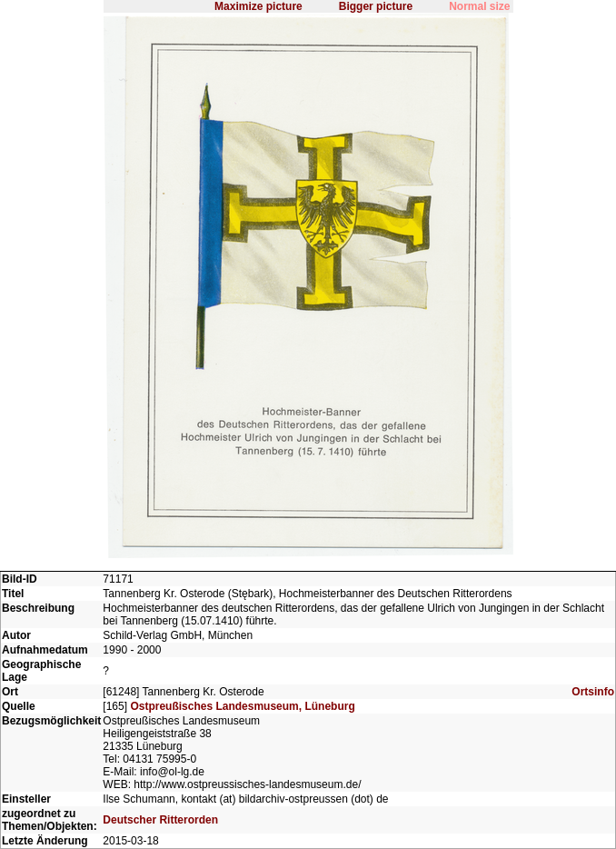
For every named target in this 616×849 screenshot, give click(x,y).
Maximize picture (258, 6)
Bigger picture (376, 6)
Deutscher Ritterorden (160, 820)
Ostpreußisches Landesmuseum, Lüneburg (242, 706)
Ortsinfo (593, 692)
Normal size (479, 6)
